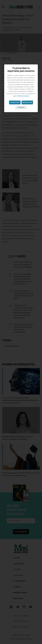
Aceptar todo (15, 102)
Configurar (21, 107)
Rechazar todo (27, 102)
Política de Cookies (23, 96)
